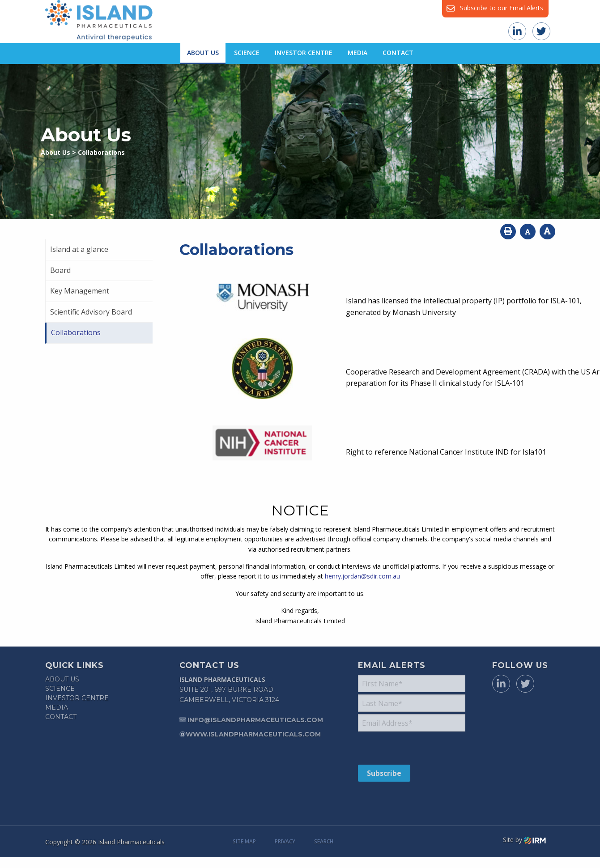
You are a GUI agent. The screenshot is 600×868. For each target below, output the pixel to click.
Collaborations (76, 332)
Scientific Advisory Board (91, 312)
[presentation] (412, 748)
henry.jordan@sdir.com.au (362, 576)
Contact (398, 53)
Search (324, 841)
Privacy (285, 841)
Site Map (244, 841)
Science (247, 53)
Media (357, 53)
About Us (203, 53)
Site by (524, 840)
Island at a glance (79, 249)
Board (60, 270)
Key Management (80, 291)
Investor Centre (304, 53)
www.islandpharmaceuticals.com (253, 734)
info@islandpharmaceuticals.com (255, 720)
